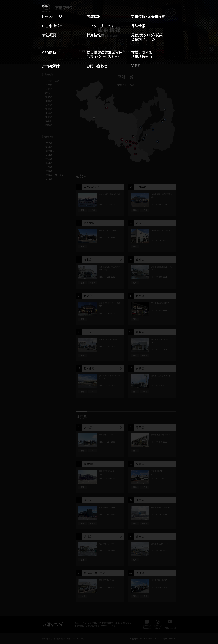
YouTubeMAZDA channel (170, 625)
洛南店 (49, 109)
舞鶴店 (49, 125)
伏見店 (49, 105)
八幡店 (49, 167)
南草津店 (50, 151)
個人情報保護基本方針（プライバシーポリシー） (72, 639)
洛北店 (49, 97)
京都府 (121, 85)
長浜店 (49, 179)
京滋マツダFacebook (147, 625)
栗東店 (49, 155)
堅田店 (49, 147)
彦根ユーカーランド (56, 175)
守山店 (49, 159)
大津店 (49, 143)
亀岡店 (49, 117)
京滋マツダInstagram (158, 625)
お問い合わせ (47, 639)
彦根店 (49, 171)
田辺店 (49, 113)
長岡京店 (50, 89)
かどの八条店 (52, 81)
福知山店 (50, 121)
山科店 (49, 101)
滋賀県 (131, 85)
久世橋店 (50, 85)
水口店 (49, 163)
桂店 (48, 93)
